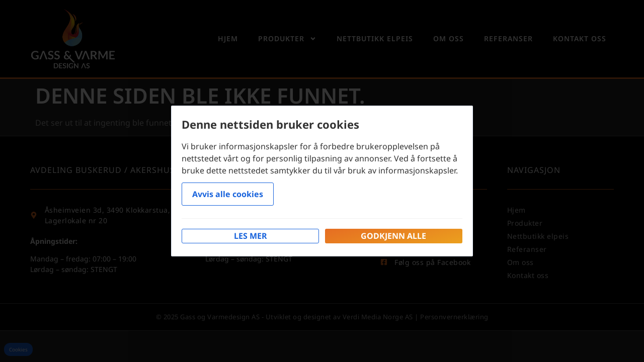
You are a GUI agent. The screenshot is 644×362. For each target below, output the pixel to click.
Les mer (251, 236)
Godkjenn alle (393, 236)
